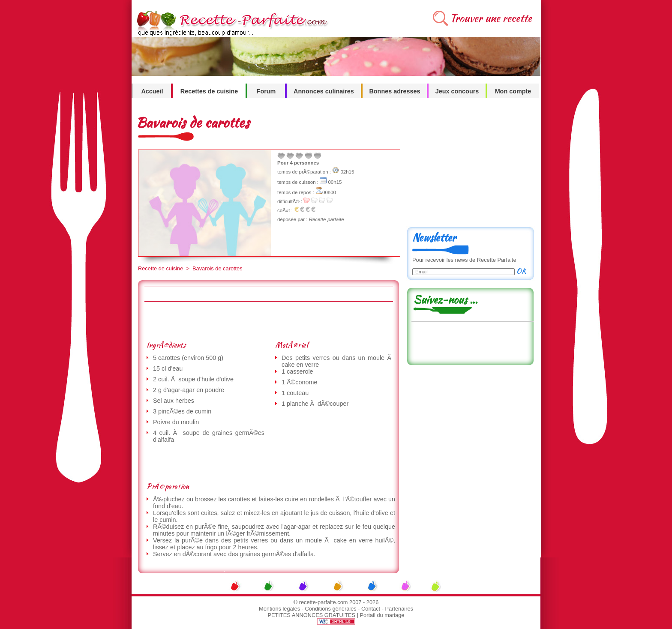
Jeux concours (457, 91)
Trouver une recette (491, 18)
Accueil (152, 91)
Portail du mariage (382, 615)
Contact (371, 609)
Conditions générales (330, 609)
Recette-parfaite (327, 219)
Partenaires (399, 609)
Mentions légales (279, 609)
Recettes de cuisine (209, 91)
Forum (266, 91)
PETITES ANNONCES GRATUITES (312, 615)
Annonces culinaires (324, 91)
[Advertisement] (268, 321)
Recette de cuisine (161, 268)
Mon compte (513, 91)
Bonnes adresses (394, 91)
